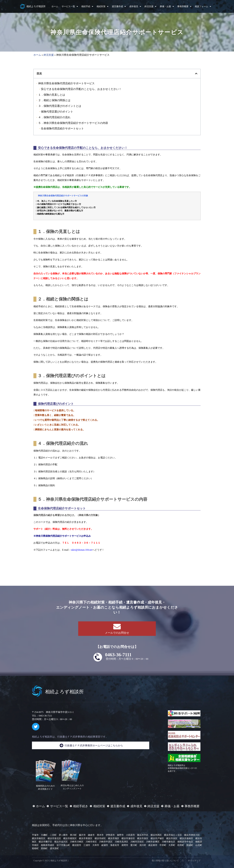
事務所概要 (184, 6)
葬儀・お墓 (167, 6)
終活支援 (150, 6)
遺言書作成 (119, 6)
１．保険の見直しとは (52, 95)
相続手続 (87, 6)
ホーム (55, 6)
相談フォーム (203, 6)
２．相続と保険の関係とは (54, 100)
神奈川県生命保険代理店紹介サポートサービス (66, 83)
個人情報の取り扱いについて (165, 861)
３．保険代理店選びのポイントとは (60, 106)
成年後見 (135, 6)
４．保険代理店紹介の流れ (54, 117)
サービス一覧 (70, 6)
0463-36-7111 (118, 655)
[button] (196, 74)
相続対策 (102, 6)
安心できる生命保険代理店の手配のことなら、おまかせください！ (81, 89)
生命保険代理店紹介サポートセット (62, 128)
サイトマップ (194, 861)
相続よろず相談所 (36, 6)
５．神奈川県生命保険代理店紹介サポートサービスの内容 (73, 123)
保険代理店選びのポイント (57, 112)
